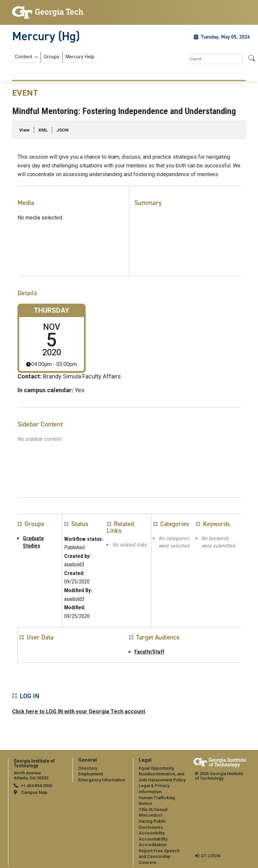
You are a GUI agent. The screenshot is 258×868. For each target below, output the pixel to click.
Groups (52, 57)
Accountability (153, 839)
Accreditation (153, 845)
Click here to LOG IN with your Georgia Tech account (79, 711)
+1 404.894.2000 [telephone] (36, 786)
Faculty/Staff (149, 652)
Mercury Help (80, 57)
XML (43, 130)
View (24, 130)
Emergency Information (102, 780)
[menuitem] (55, 57)
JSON (62, 130)
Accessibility (152, 833)
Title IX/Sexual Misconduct (153, 812)
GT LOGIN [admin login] (211, 856)
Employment (91, 774)
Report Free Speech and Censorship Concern (159, 857)
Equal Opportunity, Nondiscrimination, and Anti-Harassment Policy (162, 774)
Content (24, 57)
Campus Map (34, 792)
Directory (88, 768)
